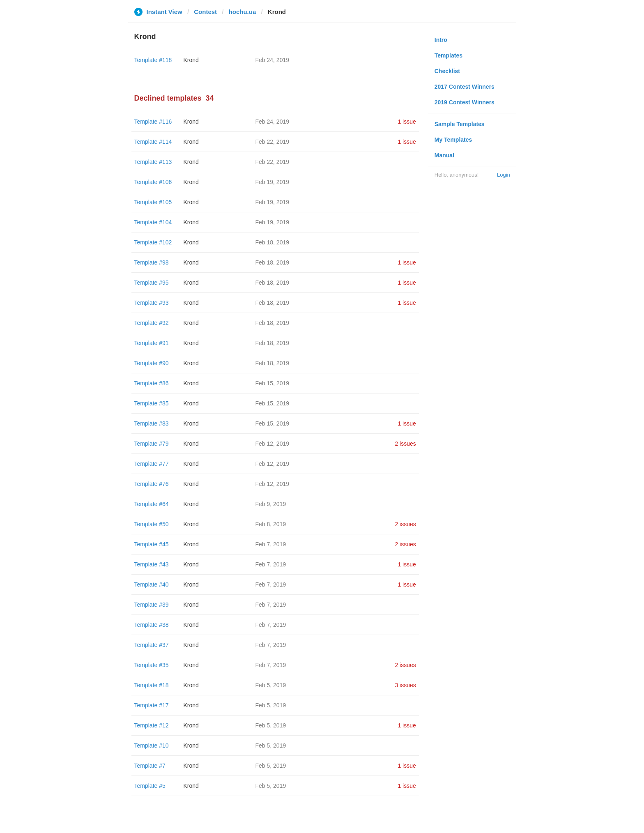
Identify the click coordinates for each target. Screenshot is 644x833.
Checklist (447, 71)
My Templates (453, 140)
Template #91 (152, 343)
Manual (444, 155)
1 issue (407, 122)
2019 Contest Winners (465, 102)
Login (504, 175)
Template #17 (152, 705)
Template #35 (152, 665)
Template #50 (152, 524)
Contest (205, 12)
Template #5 (150, 786)
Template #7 (150, 766)
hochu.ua (243, 12)
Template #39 (152, 605)
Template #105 (153, 202)
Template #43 (152, 564)
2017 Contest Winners (465, 87)
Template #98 (152, 262)
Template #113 (153, 162)
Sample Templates (460, 124)
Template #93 (152, 303)
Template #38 (152, 625)
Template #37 (152, 645)
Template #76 (152, 484)
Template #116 (153, 122)
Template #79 (152, 444)
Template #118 (153, 60)
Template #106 (153, 182)
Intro (441, 40)
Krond (191, 60)
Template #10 (152, 746)
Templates (448, 55)
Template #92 (152, 323)
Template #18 (152, 685)
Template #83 (152, 423)
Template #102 (153, 242)
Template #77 (152, 464)
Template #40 (152, 584)
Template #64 (152, 504)
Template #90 (152, 363)
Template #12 (152, 725)
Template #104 (153, 222)
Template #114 (153, 142)
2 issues (405, 444)
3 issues (405, 685)
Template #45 (152, 544)
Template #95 (152, 283)
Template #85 (152, 403)
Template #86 (152, 383)
